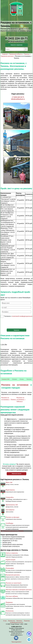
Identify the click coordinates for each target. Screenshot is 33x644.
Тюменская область (16, 54)
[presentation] (17, 323)
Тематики (29, 379)
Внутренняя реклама (13, 575)
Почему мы (12, 621)
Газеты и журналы (12, 553)
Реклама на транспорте (14, 583)
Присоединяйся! (17, 642)
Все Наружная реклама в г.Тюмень (12, 531)
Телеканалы (10, 611)
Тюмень (27, 54)
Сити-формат (10, 510)
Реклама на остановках (15, 385)
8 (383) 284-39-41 (17, 630)
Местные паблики (12, 596)
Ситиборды (10, 523)
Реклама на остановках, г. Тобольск (21, 400)
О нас (5, 621)
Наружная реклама (7, 56)
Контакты (19, 621)
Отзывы (22, 379)
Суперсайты (10, 497)
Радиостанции (11, 560)
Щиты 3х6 (9, 482)
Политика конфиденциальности (20, 622)
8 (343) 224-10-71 (17, 633)
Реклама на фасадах (12, 517)
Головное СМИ (6, 379)
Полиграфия (10, 568)
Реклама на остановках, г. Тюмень (9, 399)
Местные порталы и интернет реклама (19, 590)
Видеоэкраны (10, 490)
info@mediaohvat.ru (18, 99)
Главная (5, 54)
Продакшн (9, 602)
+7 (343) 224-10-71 (18, 97)
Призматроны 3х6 (12, 505)
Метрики (14, 379)
